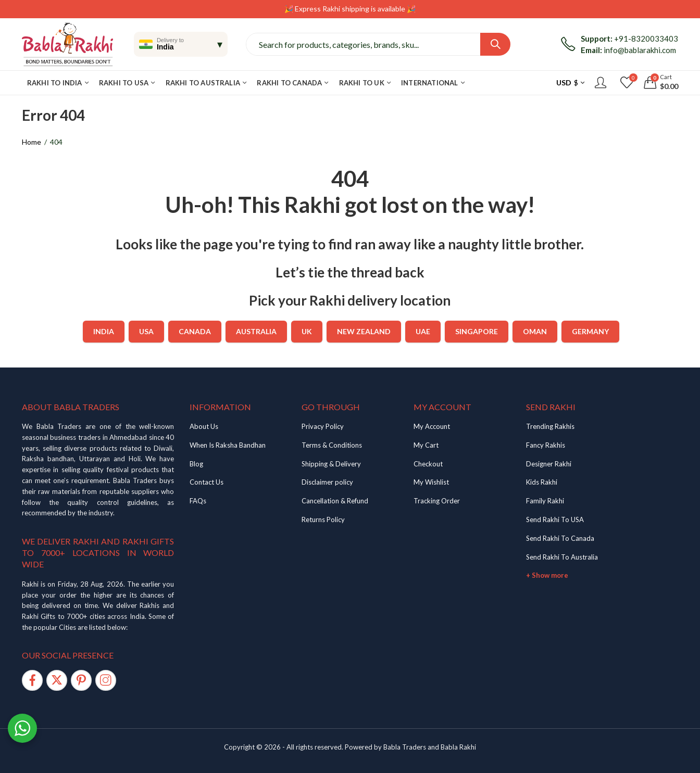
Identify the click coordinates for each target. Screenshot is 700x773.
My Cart (426, 445)
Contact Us (207, 482)
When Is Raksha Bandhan (228, 445)
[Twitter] (57, 680)
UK (307, 331)
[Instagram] (106, 680)
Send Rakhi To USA (555, 519)
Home (32, 142)
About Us (204, 426)
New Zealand (364, 331)
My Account (432, 426)
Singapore (477, 331)
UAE (423, 331)
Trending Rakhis (550, 426)
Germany (590, 331)
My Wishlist (431, 482)
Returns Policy (323, 519)
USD (564, 83)
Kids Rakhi (542, 482)
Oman (535, 331)
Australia (256, 331)
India (104, 331)
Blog (196, 464)
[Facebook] (32, 680)
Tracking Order (437, 501)
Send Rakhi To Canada (560, 538)
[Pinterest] (81, 680)
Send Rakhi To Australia (562, 557)
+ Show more (547, 575)
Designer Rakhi (549, 464)
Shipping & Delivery (331, 464)
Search (495, 44)
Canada (195, 331)
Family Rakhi (545, 501)
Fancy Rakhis (546, 445)
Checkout (428, 464)
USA (146, 331)
